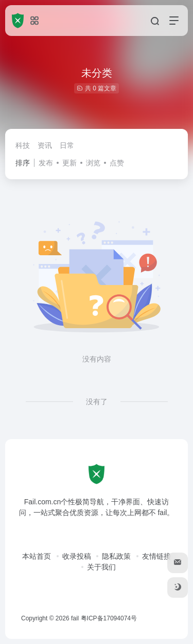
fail (75, 618)
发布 (46, 163)
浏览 (93, 163)
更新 (69, 163)
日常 (67, 145)
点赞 (117, 163)
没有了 (97, 402)
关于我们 (101, 567)
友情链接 (156, 556)
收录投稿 (77, 556)
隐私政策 (116, 556)
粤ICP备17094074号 (109, 618)
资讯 (45, 145)
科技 (23, 145)
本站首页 (37, 556)
